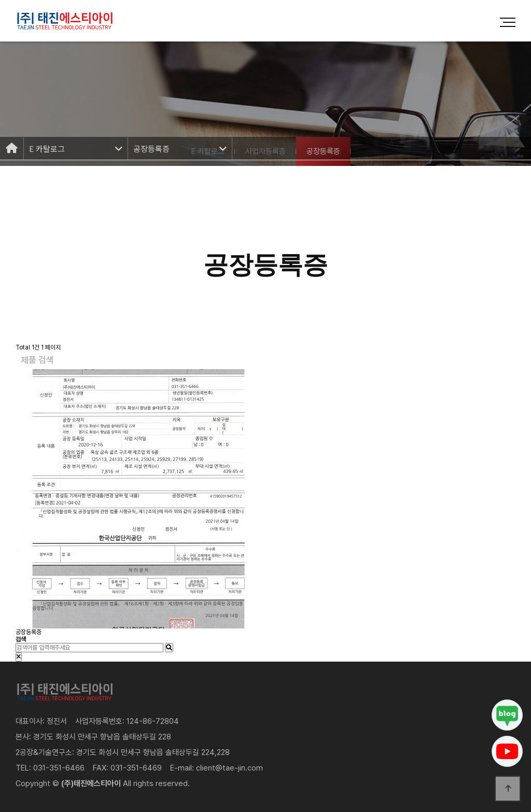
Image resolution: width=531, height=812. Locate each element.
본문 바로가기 (0, 0)
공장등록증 (29, 632)
